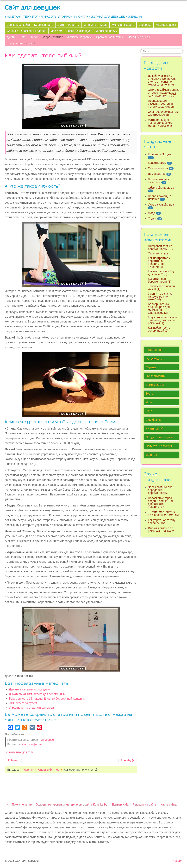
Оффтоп (151, 455)
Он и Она (90, 25)
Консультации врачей (21, 43)
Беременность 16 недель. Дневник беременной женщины (47, 699)
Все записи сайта (18, 25)
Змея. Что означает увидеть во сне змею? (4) (161, 297)
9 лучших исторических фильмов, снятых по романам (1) (163, 320)
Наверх (177, 861)
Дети (61, 25)
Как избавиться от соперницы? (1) (160, 329)
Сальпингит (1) (158, 253)
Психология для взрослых (158, 181)
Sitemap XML (120, 805)
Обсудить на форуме (160, 437)
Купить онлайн (155, 429)
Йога (23, 37)
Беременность (44, 25)
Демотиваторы (155, 385)
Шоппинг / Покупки (160, 154)
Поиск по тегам (22, 805)
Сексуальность (158, 168)
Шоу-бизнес (153, 420)
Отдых (152, 218)
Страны (151, 367)
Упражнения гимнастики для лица (31, 708)
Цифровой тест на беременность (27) (160, 247)
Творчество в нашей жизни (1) (161, 288)
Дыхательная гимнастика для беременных (37, 694)
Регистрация (154, 350)
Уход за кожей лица (161, 205)
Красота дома (157, 163)
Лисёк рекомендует (79, 31)
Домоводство (157, 174)
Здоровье (145, 25)
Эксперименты (155, 376)
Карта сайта (169, 805)
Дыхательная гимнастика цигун (30, 690)
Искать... (141, 49)
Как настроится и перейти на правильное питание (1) (159, 262)
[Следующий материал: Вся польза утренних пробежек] (128, 760)
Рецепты (74, 25)
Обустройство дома (161, 188)
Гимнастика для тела (20, 752)
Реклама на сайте (145, 805)
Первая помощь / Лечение (159, 198)
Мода (104, 25)
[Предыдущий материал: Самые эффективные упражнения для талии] (13, 760)
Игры (149, 402)
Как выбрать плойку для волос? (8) (161, 273)
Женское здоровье (79, 37)
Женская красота (123, 25)
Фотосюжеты (154, 359)
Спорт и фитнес (52, 37)
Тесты (150, 394)
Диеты (11, 37)
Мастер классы (166, 25)
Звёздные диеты (139, 37)
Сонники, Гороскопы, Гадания (27, 31)
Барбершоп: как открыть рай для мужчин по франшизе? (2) (159, 308)
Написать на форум (159, 446)
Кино (149, 411)
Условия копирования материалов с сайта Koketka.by (72, 805)
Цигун (34, 37)
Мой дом (56, 31)
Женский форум (107, 31)
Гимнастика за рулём (23, 703)
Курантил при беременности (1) (159, 280)
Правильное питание (110, 37)
